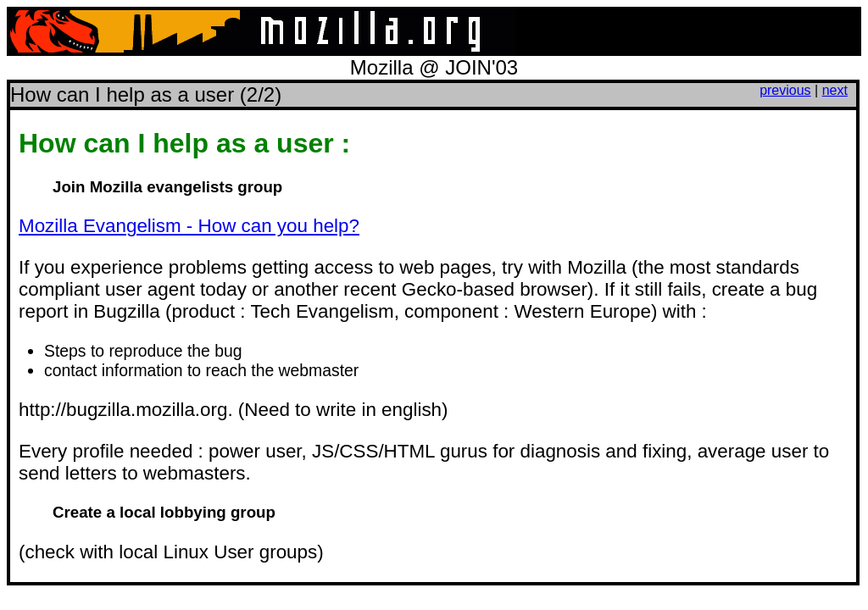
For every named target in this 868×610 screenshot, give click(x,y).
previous (785, 90)
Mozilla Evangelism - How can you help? (189, 226)
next (835, 90)
